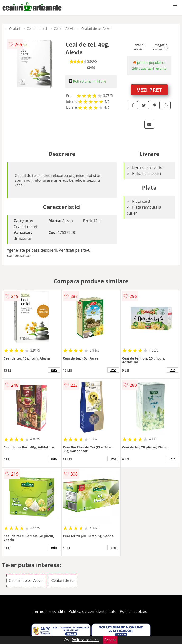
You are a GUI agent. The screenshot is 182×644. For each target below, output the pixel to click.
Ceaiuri (15, 28)
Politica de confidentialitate (93, 611)
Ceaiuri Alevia (64, 28)
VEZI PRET (149, 90)
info (54, 370)
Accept (110, 640)
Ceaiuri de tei (37, 28)
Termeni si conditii (49, 611)
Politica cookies (133, 611)
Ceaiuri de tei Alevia (96, 28)
